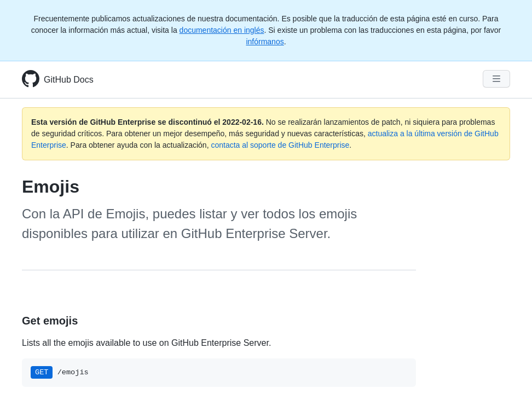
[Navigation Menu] (496, 79)
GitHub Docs (69, 80)
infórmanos (265, 42)
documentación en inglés (222, 30)
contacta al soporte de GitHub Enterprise (280, 145)
